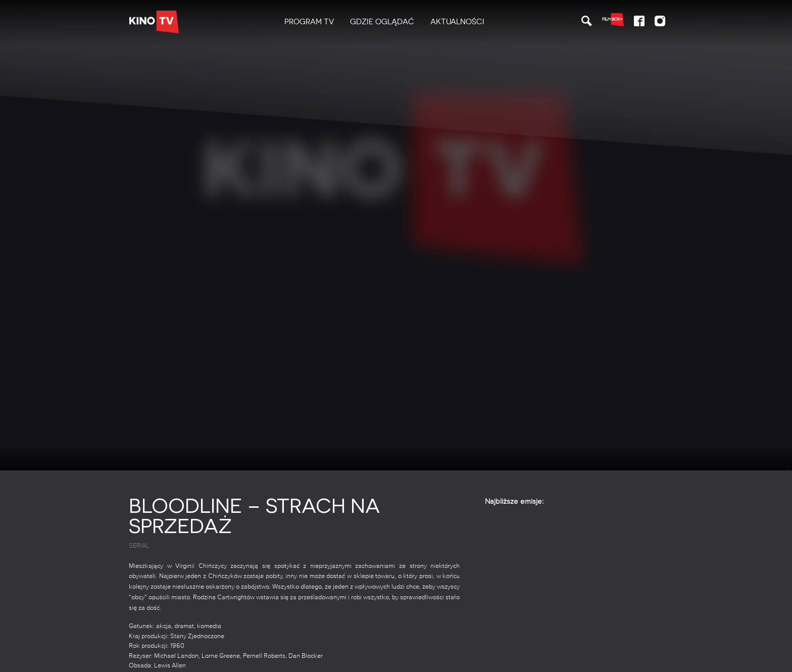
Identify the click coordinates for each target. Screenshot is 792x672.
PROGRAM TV (309, 22)
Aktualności (457, 22)
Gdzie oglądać (382, 22)
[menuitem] (309, 22)
